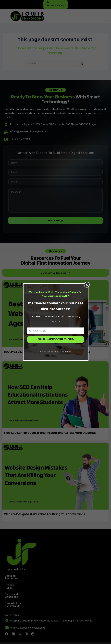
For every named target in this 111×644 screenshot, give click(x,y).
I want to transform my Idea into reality (55, 339)
